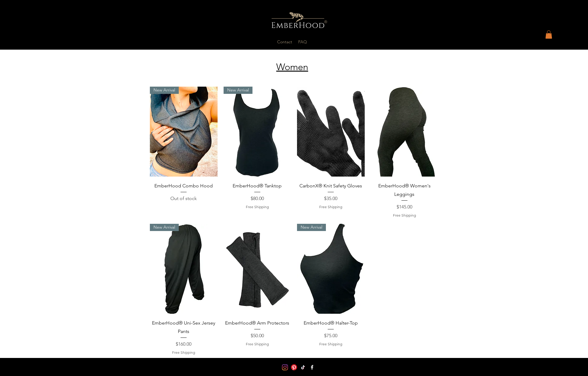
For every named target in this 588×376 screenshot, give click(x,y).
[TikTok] (303, 367)
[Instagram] (285, 367)
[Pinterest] (294, 367)
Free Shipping (257, 207)
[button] (549, 34)
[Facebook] (312, 367)
